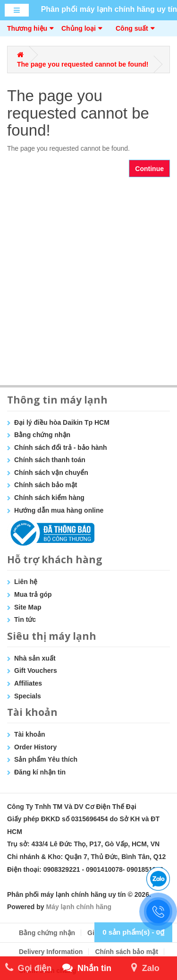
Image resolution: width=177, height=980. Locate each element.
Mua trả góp (33, 594)
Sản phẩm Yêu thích (46, 759)
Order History (35, 747)
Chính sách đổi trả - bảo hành (61, 447)
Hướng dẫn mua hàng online (59, 510)
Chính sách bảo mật (46, 485)
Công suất (132, 28)
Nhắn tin (87, 968)
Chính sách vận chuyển (51, 473)
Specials (28, 696)
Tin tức (25, 619)
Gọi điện (29, 968)
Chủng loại (79, 28)
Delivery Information (51, 952)
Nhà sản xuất (35, 658)
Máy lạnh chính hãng (79, 907)
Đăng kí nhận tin (40, 772)
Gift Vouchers (36, 671)
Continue (149, 169)
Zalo (145, 968)
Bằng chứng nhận (42, 435)
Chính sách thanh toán (50, 460)
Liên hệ (26, 582)
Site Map (28, 607)
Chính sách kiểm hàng (49, 498)
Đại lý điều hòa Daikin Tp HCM (62, 422)
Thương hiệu (27, 28)
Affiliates (28, 683)
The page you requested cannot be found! (83, 64)
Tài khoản (30, 734)
